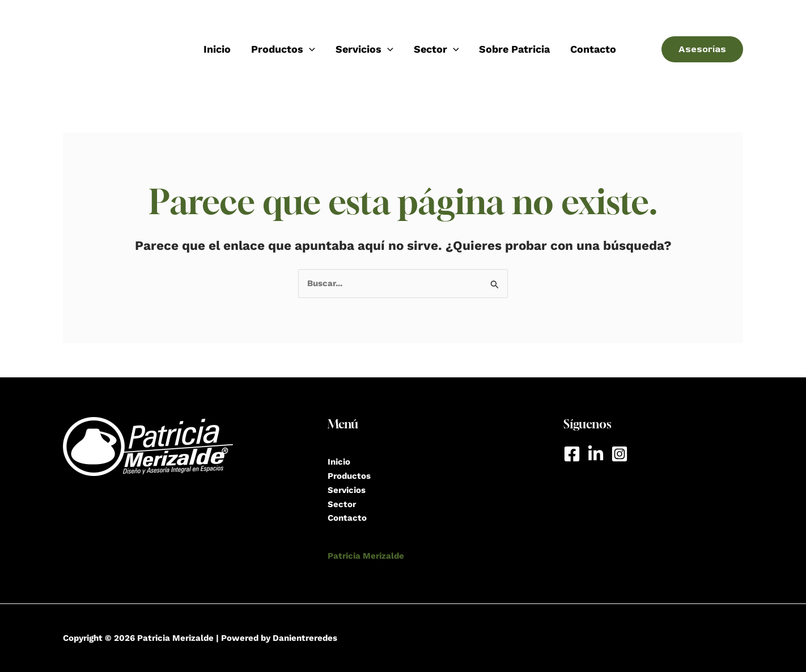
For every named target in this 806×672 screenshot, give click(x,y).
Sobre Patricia (514, 49)
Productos (283, 49)
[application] (309, 49)
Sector (436, 49)
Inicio (217, 49)
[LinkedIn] (596, 454)
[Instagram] (620, 454)
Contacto (593, 49)
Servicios (364, 49)
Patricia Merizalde (366, 556)
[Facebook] (572, 454)
